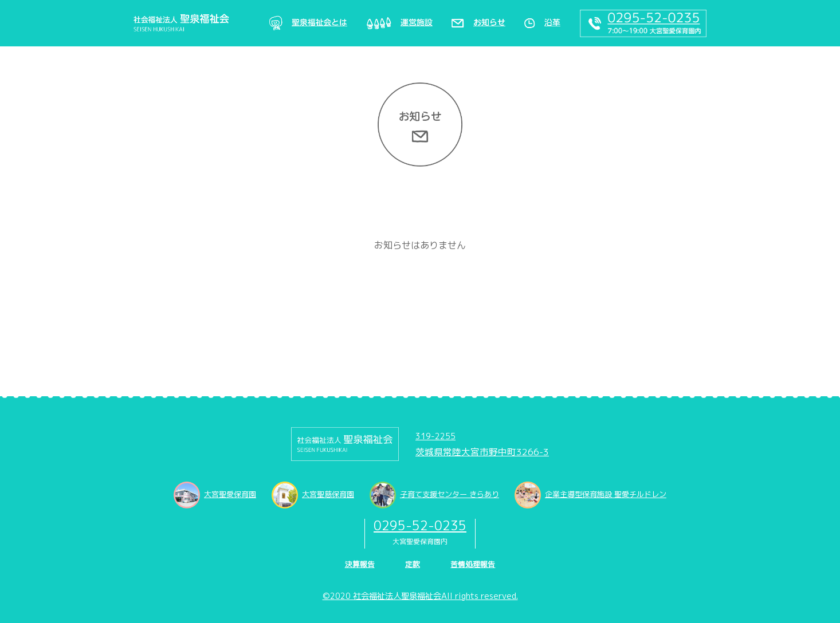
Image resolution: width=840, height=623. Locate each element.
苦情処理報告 (473, 564)
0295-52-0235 (420, 525)
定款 (413, 564)
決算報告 (360, 564)
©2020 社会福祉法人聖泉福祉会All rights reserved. (420, 596)
